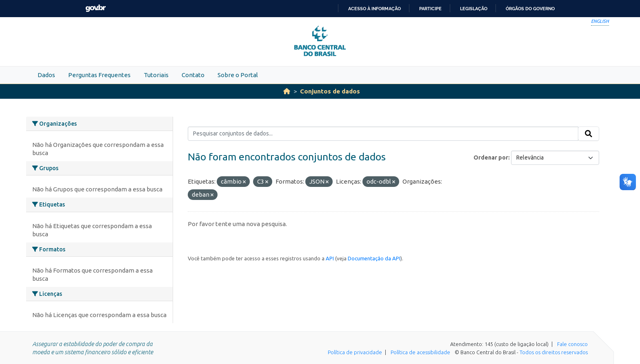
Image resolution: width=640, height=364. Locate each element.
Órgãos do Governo (530, 9)
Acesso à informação (374, 9)
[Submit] (589, 134)
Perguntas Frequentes (99, 75)
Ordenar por (491, 158)
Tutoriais (156, 75)
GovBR (96, 8)
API (330, 258)
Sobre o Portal (238, 75)
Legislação (474, 9)
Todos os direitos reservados (554, 352)
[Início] (287, 91)
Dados (46, 75)
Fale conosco (572, 344)
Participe (430, 9)
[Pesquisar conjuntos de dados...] (383, 134)
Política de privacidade (355, 352)
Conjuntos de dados (330, 91)
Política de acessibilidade (420, 352)
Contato (193, 75)
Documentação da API (374, 258)
